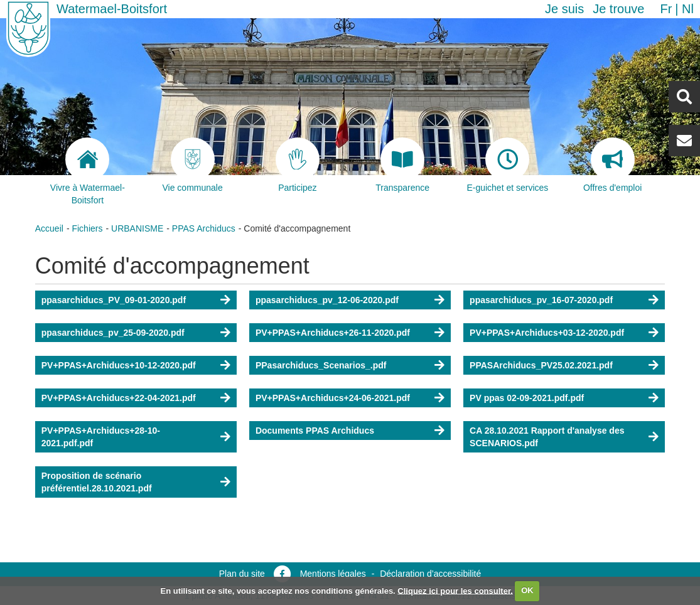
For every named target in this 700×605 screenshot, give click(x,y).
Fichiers (87, 228)
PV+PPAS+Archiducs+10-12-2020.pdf (119, 365)
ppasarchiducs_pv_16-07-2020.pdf (541, 300)
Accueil (49, 228)
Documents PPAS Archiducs (315, 431)
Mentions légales (333, 574)
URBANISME (137, 228)
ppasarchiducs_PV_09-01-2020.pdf (114, 300)
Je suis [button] (564, 9)
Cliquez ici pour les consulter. (455, 590)
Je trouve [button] (618, 9)
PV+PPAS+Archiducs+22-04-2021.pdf (119, 398)
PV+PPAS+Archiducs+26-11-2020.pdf (333, 333)
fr (666, 9)
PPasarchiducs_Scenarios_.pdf (321, 365)
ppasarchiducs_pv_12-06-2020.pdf (327, 300)
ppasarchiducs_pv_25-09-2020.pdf (113, 333)
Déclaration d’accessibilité (430, 574)
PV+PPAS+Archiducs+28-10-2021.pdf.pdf (101, 437)
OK (527, 590)
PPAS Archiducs (204, 228)
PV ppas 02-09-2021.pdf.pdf (527, 398)
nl (688, 9)
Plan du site (242, 574)
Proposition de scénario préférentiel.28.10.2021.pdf (97, 482)
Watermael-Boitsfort (112, 9)
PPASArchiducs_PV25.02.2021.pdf (541, 365)
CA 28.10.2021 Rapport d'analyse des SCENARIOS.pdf (547, 437)
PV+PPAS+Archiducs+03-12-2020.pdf (547, 333)
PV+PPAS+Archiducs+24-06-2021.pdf (333, 398)
